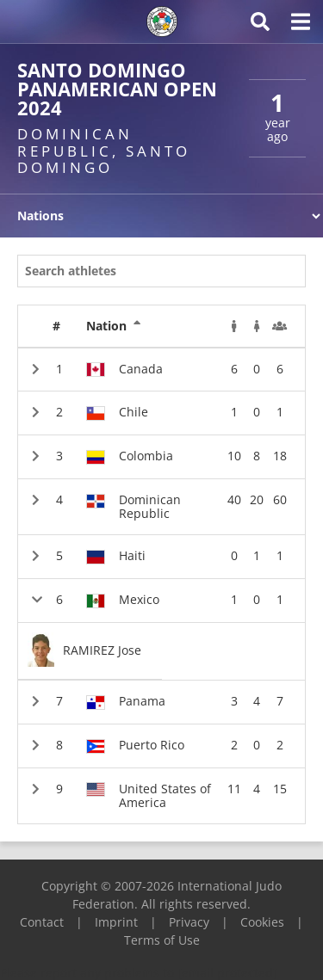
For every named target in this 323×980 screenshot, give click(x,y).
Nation (114, 326)
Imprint (116, 922)
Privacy (189, 922)
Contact (42, 922)
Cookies (262, 922)
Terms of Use (162, 940)
